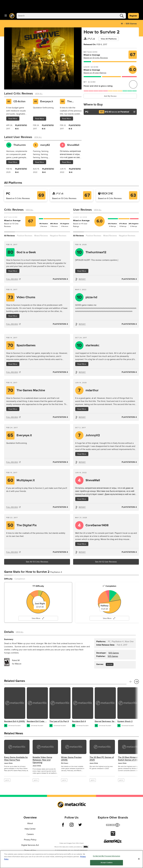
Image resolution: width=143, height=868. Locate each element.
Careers (30, 834)
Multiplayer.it (26, 480)
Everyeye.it (47, 101)
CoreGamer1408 (97, 525)
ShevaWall (93, 480)
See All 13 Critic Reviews (37, 562)
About (30, 823)
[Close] (139, 859)
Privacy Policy (30, 840)
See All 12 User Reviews (106, 562)
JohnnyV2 (93, 435)
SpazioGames (26, 345)
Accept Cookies (107, 863)
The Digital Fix (73, 102)
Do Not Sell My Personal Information (107, 856)
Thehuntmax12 (96, 252)
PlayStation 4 (60, 279)
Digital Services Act (30, 845)
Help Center (30, 829)
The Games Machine (31, 390)
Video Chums (26, 297)
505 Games (131, 24)
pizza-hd (91, 297)
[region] (71, 859)
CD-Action (19, 101)
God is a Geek (26, 252)
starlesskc (92, 345)
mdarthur (92, 390)
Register (133, 16)
